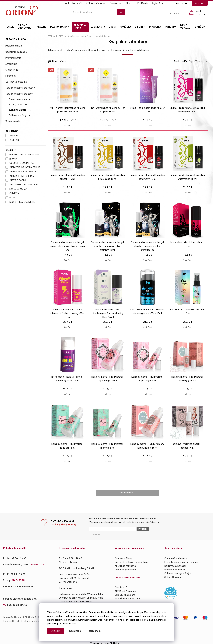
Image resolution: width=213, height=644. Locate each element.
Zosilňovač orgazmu (16, 82)
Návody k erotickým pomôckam (131, 561)
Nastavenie (75, 631)
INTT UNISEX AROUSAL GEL (24, 185)
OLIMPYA (14, 193)
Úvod (66, 3)
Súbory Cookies (173, 576)
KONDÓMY (171, 27)
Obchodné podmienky (176, 557)
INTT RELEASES (18, 180)
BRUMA (13, 159)
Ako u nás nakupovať (126, 565)
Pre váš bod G (16, 105)
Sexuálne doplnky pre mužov (20, 88)
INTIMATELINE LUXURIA (22, 176)
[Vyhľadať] (66, 12)
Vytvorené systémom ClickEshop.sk (106, 642)
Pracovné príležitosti (125, 569)
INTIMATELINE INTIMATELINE (25, 167)
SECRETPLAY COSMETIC (22, 202)
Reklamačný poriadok (175, 565)
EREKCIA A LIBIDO (80, 27)
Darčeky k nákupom (125, 594)
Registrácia (157, 3)
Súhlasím (56, 631)
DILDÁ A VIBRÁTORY (25, 27)
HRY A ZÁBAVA (185, 27)
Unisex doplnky (13, 121)
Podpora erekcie (14, 46)
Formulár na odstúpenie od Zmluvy (182, 561)
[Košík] (202, 13)
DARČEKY (200, 27)
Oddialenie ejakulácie (16, 52)
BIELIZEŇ (140, 27)
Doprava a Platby (123, 557)
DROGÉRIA (155, 27)
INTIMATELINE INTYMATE (23, 172)
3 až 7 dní (14, 140)
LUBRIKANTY (98, 27)
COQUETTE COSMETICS (22, 163)
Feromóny (11, 76)
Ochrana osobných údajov (178, 572)
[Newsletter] (113, 529)
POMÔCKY (125, 27)
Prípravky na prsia (18, 99)
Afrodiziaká (11, 64)
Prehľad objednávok (175, 569)
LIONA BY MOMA (18, 189)
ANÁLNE (41, 27)
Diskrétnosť (121, 586)
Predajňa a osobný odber (128, 598)
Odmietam (95, 631)
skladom (14, 136)
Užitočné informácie (96, 3)
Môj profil (77, 3)
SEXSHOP (200, 3)
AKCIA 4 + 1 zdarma (125, 590)
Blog (128, 3)
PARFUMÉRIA (181, 3)
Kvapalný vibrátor (18, 110)
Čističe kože (12, 70)
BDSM (112, 27)
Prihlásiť (142, 529)
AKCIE (11, 27)
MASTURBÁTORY (60, 27)
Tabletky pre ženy (17, 115)
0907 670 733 (37, 564)
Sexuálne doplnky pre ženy (19, 94)
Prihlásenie (143, 3)
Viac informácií (68, 624)
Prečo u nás (116, 3)
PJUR (12, 198)
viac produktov (127, 493)
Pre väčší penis (13, 58)
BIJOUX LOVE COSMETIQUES (24, 154)
